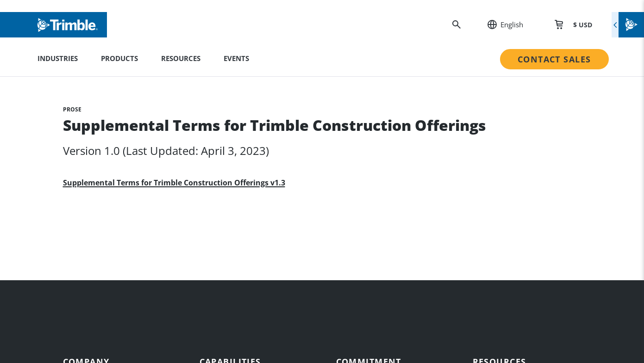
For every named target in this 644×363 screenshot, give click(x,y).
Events (236, 58)
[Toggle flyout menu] (628, 25)
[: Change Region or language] (500, 25)
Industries (58, 58)
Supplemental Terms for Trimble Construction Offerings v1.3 (174, 183)
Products (119, 58)
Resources (181, 58)
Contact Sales (554, 59)
